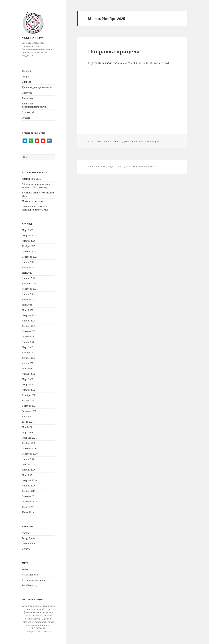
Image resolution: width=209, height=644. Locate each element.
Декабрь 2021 (29, 395)
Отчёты (26, 549)
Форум (26, 76)
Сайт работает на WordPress (141, 167)
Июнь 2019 (28, 512)
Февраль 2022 (29, 385)
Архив (25, 533)
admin (109, 141)
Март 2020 (28, 475)
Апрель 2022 (29, 374)
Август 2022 (28, 363)
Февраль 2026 (29, 236)
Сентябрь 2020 (30, 454)
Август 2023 (28, 342)
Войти (25, 569)
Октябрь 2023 (29, 331)
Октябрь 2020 (29, 448)
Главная (26, 71)
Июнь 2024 (28, 299)
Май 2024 (27, 305)
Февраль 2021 (29, 438)
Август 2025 (28, 262)
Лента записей (30, 575)
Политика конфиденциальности (34, 105)
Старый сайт (29, 112)
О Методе (27, 93)
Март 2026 (28, 230)
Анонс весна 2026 (31, 179)
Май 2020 (27, 464)
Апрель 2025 (29, 278)
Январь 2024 (29, 321)
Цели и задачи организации (37, 87)
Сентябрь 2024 (30, 289)
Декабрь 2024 (29, 283)
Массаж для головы (32, 201)
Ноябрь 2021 (29, 401)
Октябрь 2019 (29, 496)
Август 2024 (28, 294)
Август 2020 (28, 459)
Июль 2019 (28, 507)
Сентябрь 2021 (30, 411)
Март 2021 (28, 432)
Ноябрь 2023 (29, 326)
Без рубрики (29, 538)
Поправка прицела (114, 51)
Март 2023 (28, 347)
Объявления (29, 544)
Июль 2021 (28, 422)
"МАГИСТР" (32, 38)
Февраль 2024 (29, 315)
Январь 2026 (29, 241)
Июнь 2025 (28, 267)
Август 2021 (28, 416)
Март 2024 (28, 310)
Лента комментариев (34, 580)
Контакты (27, 98)
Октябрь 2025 (29, 251)
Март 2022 (28, 379)
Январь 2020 (29, 486)
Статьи (26, 118)
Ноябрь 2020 (29, 443)
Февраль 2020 (29, 480)
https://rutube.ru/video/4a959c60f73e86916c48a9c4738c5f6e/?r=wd (128, 63)
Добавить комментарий (147, 141)
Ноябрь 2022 (29, 358)
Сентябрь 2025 (30, 257)
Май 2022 (27, 369)
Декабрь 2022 (29, 353)
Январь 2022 (29, 390)
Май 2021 (27, 427)
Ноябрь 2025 (29, 246)
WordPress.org (30, 585)
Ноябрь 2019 (29, 491)
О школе (27, 82)
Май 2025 (27, 273)
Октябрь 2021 (29, 406)
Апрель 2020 (29, 470)
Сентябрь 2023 (30, 337)
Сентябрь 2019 (30, 502)
